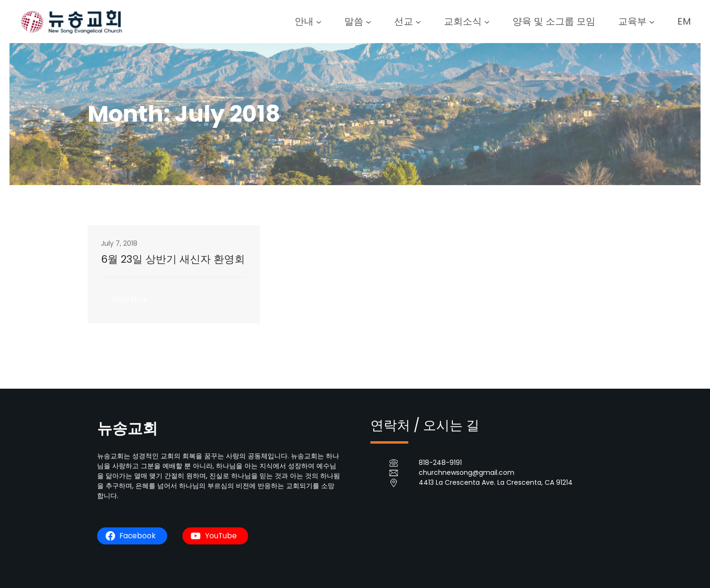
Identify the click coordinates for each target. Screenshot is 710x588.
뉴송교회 (127, 428)
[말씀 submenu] (368, 21)
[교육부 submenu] (652, 21)
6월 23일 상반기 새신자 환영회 (173, 259)
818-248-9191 (440, 463)
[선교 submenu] (418, 21)
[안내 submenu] (319, 21)
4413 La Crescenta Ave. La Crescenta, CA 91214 (496, 482)
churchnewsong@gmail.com (467, 472)
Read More (133, 302)
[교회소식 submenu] (487, 21)
